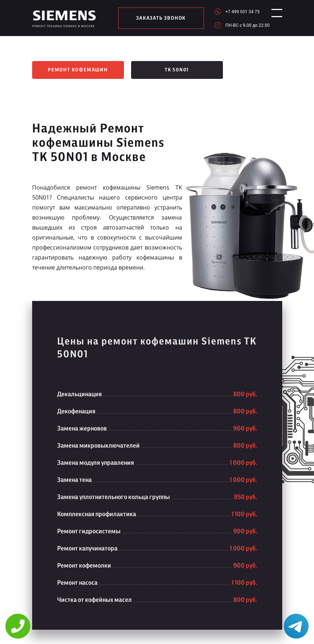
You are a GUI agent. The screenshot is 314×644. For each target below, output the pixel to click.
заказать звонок (158, 18)
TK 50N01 (177, 70)
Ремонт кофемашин (78, 70)
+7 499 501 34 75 (237, 11)
